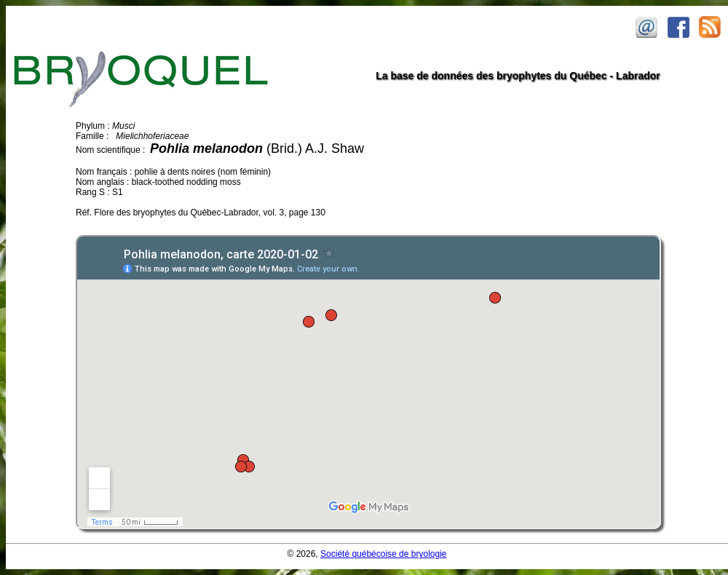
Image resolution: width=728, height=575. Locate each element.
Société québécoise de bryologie (383, 554)
